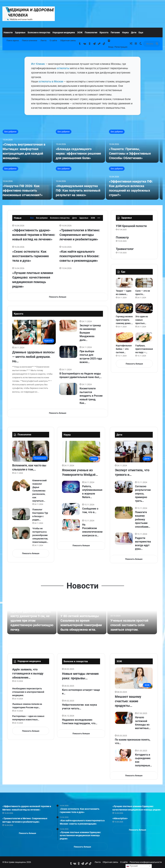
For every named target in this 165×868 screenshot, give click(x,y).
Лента (43, 40)
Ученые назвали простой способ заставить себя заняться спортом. (129, 625)
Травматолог (125, 249)
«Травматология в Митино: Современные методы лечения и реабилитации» (80, 235)
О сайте (53, 40)
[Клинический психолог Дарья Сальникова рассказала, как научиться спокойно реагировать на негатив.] (21, 485)
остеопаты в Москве (51, 82)
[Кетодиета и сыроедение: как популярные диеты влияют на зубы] (124, 755)
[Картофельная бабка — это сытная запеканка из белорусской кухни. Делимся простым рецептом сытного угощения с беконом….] (125, 337)
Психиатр (122, 237)
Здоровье (20, 32)
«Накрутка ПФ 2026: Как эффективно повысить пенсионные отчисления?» (26, 190)
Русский (132, 866)
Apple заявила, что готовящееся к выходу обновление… (28, 673)
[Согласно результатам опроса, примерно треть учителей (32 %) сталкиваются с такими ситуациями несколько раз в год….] (124, 487)
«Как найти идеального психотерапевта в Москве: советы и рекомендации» (79, 256)
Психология (91, 32)
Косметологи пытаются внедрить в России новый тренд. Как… (91, 396)
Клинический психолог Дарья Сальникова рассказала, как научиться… (39, 491)
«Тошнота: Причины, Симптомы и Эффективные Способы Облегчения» (133, 153)
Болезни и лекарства (39, 32)
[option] (82, 163)
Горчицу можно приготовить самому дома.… (124, 320)
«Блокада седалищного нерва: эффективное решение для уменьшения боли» (81, 153)
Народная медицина (64, 32)
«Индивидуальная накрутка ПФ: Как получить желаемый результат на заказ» (81, 190)
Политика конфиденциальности (146, 862)
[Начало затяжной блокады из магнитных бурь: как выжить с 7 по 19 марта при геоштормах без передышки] (124, 718)
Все (32, 218)
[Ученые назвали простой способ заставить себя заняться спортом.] (132, 616)
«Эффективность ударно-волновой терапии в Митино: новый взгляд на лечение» (34, 235)
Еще (141, 32)
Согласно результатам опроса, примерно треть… (143, 494)
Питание (115, 32)
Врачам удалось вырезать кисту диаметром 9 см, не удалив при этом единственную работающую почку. (32, 621)
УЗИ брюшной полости (131, 226)
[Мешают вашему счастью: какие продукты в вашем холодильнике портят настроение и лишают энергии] (134, 678)
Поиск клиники (30, 40)
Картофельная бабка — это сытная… (124, 349)
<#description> (120, 818)
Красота (104, 32)
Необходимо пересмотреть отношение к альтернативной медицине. (28, 692)
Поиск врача (13, 40)
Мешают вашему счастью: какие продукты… (128, 701)
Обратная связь (68, 40)
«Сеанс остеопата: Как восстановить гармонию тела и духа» (31, 256)
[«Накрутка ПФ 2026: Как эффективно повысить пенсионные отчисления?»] (29, 181)
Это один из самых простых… (142, 320)
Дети (134, 32)
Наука (125, 32)
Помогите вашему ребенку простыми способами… (143, 519)
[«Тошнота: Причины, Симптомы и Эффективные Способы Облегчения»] (135, 145)
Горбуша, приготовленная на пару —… (144, 349)
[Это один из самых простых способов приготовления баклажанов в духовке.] (144, 308)
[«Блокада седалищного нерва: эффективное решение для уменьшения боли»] (82, 145)
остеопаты (63, 68)
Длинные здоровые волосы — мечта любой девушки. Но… (33, 357)
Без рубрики (13, 132)
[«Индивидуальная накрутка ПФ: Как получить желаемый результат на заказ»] (82, 181)
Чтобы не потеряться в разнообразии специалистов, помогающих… (40, 535)
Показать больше (58, 297)
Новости (8, 32)
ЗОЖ (80, 32)
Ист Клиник (38, 64)
